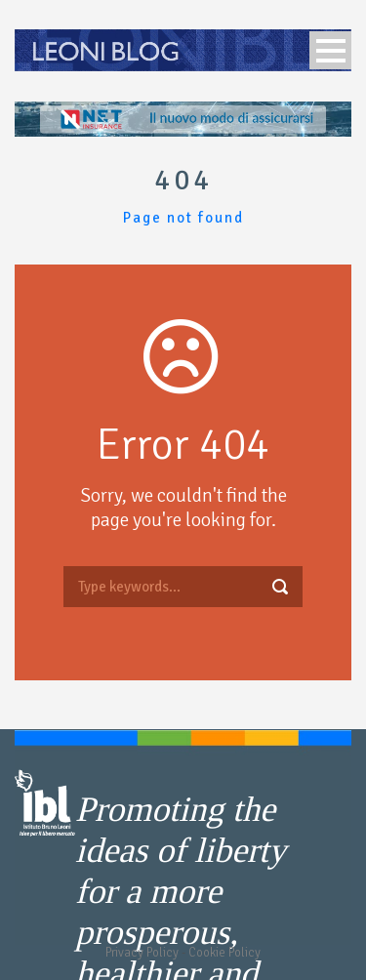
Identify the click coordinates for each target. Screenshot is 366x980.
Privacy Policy (142, 953)
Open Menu (330, 50)
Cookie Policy (224, 953)
